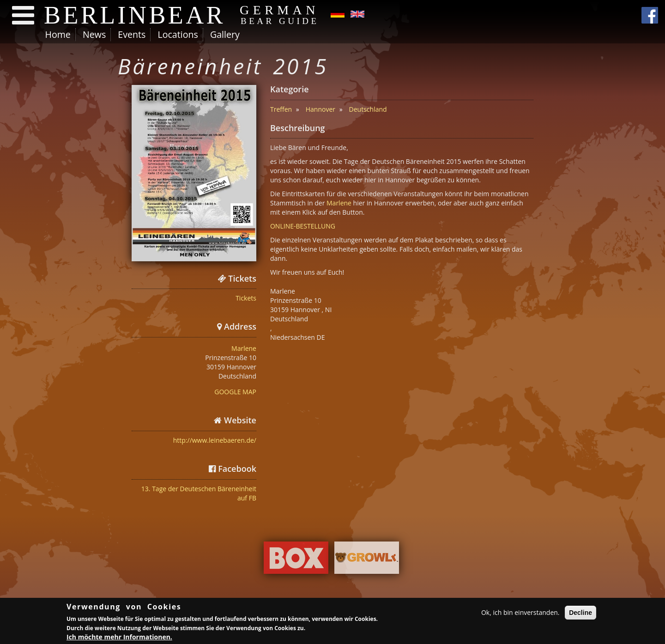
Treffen (281, 109)
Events (132, 34)
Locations (178, 34)
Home (58, 34)
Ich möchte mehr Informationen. (119, 638)
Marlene (244, 348)
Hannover (320, 109)
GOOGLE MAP (235, 392)
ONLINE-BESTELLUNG (303, 226)
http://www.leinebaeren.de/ (215, 440)
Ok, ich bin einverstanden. (520, 613)
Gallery (225, 34)
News (94, 34)
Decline (580, 614)
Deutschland (368, 109)
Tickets (246, 298)
